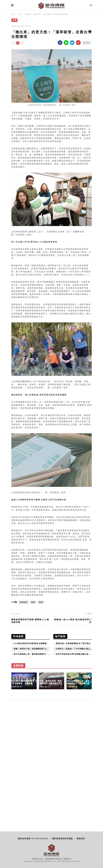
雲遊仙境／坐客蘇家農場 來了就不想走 (73, 643)
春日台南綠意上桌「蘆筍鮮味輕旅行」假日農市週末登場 (39, 654)
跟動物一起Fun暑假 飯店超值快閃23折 (73, 621)
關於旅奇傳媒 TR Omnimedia (33, 839)
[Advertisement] (52, 728)
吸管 (41, 602)
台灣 (19, 14)
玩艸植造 (24, 602)
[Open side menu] (12, 5)
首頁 (13, 14)
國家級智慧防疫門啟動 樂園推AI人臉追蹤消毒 (30, 621)
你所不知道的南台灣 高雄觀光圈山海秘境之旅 (76, 654)
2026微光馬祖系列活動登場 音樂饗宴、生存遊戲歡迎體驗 (39, 643)
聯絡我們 (81, 839)
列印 (87, 43)
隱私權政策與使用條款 (63, 839)
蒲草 (33, 602)
